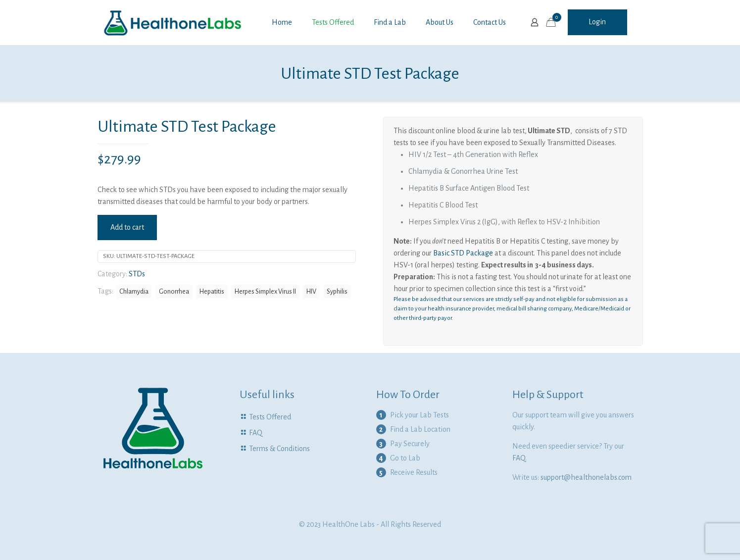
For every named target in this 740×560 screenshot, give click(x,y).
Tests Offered (270, 417)
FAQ (256, 433)
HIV (311, 291)
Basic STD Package (463, 253)
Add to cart (127, 227)
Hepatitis (212, 291)
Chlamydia (134, 291)
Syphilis (337, 291)
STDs (137, 274)
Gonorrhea (174, 291)
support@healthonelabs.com (586, 477)
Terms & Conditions (279, 449)
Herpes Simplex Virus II (265, 291)
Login (597, 22)
